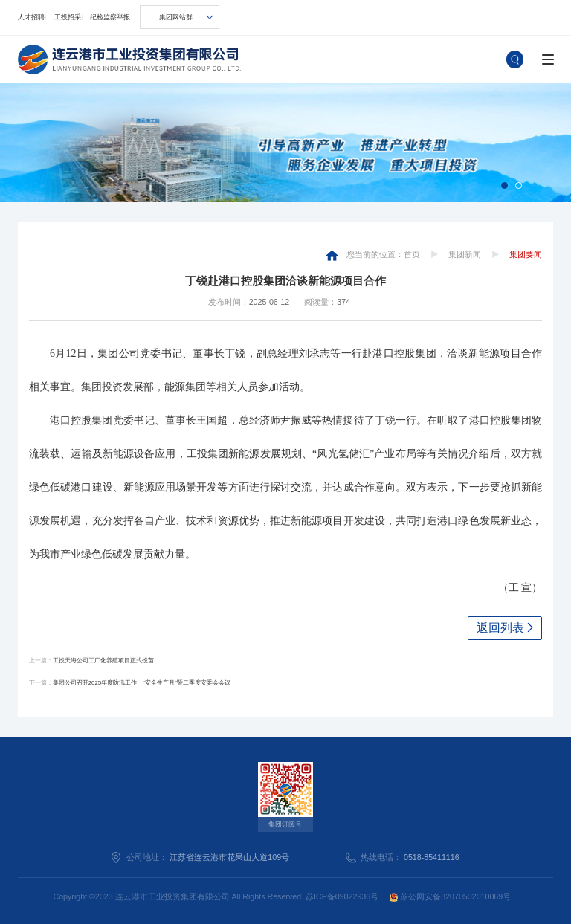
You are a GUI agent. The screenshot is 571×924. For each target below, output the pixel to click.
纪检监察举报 (110, 17)
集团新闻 (465, 254)
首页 (412, 254)
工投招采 (68, 17)
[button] (504, 185)
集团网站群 (176, 17)
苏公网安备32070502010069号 (450, 896)
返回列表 (500, 628)
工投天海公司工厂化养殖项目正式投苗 (103, 660)
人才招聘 (31, 17)
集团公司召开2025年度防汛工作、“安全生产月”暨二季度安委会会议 (142, 683)
